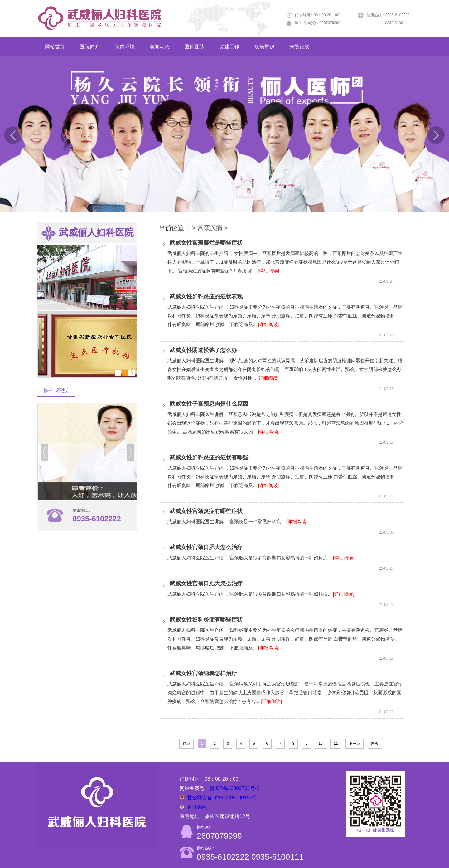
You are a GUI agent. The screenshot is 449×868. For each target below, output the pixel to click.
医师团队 (195, 47)
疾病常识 (264, 47)
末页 (375, 744)
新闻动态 (160, 47)
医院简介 (90, 47)
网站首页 (55, 47)
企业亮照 (197, 807)
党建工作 (229, 47)
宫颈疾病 (210, 228)
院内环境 (125, 47)
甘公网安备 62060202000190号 (222, 798)
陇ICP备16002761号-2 (234, 788)
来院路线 (299, 47)
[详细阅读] (268, 271)
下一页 (355, 744)
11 (336, 744)
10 (320, 744)
